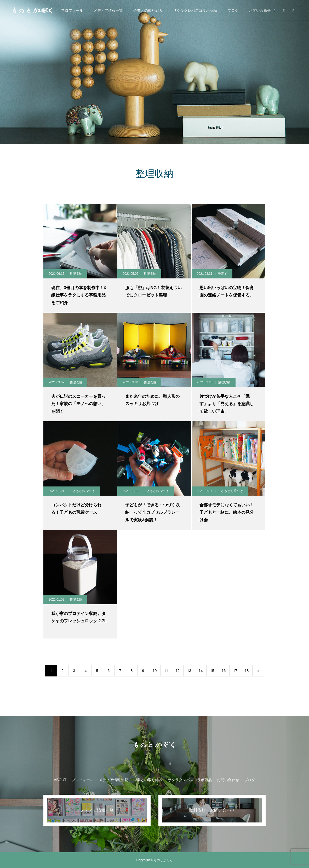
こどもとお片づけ (82, 491)
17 (235, 671)
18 (247, 671)
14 (201, 671)
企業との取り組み (148, 10)
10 (155, 671)
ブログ (233, 10)
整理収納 (76, 274)
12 (178, 671)
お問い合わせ (260, 10)
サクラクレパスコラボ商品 (195, 10)
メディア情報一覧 (108, 10)
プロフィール (72, 10)
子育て (222, 274)
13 (189, 671)
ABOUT (60, 780)
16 (224, 671)
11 (166, 671)
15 (212, 671)
